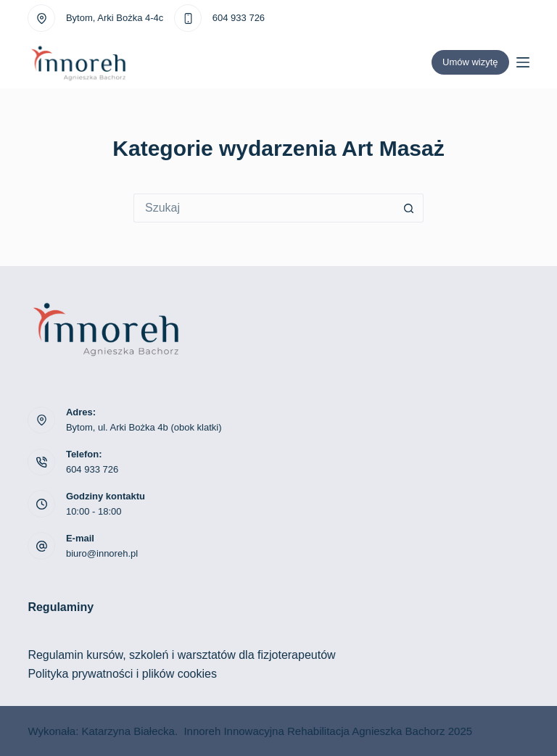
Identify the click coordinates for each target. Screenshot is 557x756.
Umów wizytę (470, 62)
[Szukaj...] (264, 208)
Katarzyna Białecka (128, 731)
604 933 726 (239, 18)
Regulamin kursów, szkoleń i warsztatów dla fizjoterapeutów (181, 655)
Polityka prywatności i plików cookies (122, 674)
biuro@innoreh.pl (102, 553)
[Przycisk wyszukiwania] (409, 208)
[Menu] (523, 62)
